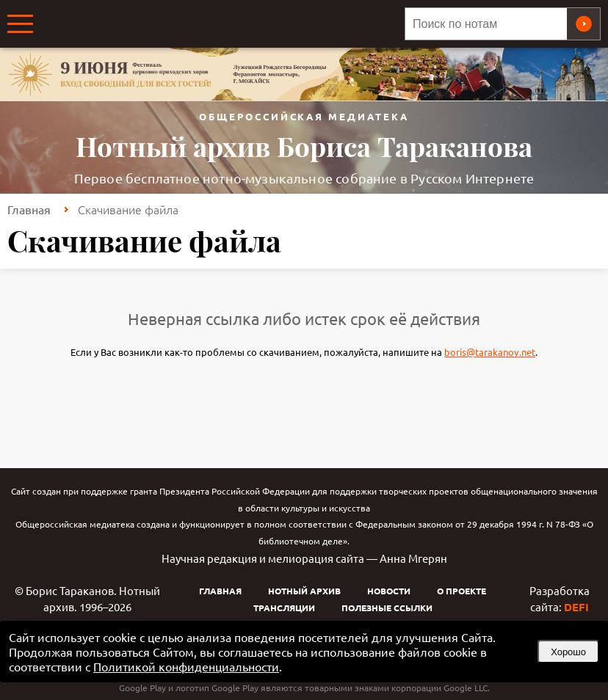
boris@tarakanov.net (490, 352)
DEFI (576, 607)
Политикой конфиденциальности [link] (186, 666)
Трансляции (284, 608)
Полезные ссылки (387, 608)
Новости (389, 591)
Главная (29, 209)
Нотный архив (304, 591)
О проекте (462, 591)
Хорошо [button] (568, 652)
